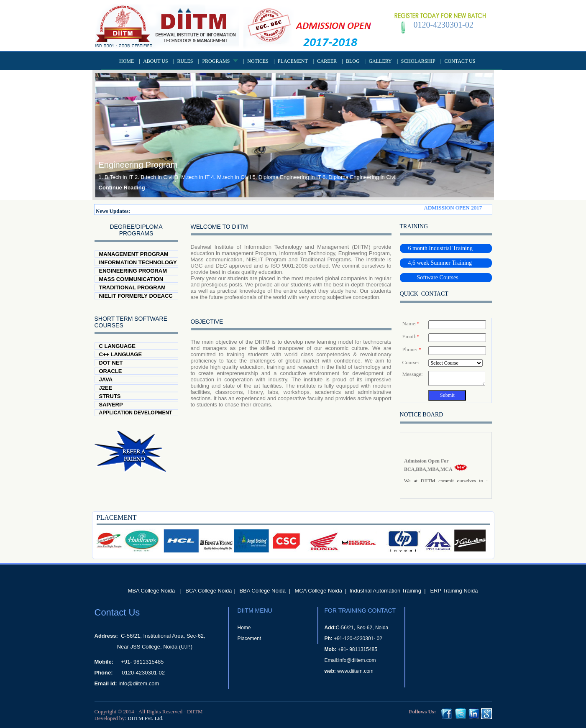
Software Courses (433, 277)
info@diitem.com (139, 683)
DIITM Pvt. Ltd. (146, 718)
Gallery (380, 61)
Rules (185, 61)
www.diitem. (351, 671)
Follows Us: (423, 711)
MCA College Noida (318, 591)
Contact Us (460, 61)
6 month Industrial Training (440, 248)
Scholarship (418, 61)
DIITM (195, 711)
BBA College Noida (262, 591)
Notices (258, 61)
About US (155, 61)
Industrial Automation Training (385, 591)
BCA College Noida (209, 591)
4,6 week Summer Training (440, 263)
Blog (353, 61)
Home (127, 61)
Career (327, 61)
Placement (293, 61)
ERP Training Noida (454, 591)
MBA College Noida (152, 591)
